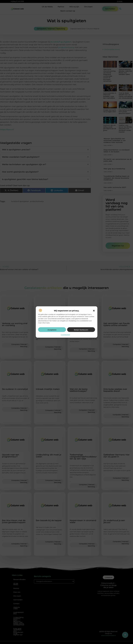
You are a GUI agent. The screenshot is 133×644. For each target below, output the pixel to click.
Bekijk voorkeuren (81, 330)
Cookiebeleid (65, 335)
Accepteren (52, 330)
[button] (94, 311)
